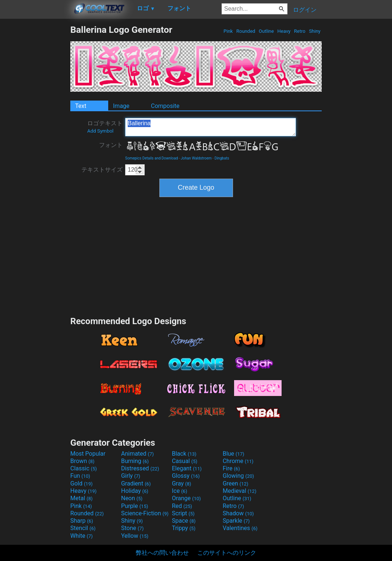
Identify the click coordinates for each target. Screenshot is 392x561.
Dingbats (222, 158)
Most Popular (88, 454)
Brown (82, 461)
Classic (84, 468)
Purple (135, 506)
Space (184, 521)
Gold (82, 483)
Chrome (238, 461)
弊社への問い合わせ (162, 553)
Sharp (82, 521)
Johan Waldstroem (196, 158)
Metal (82, 498)
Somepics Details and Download (151, 158)
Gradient (136, 483)
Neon (132, 498)
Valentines (240, 528)
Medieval (240, 491)
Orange (186, 498)
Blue (234, 454)
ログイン (305, 10)
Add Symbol (100, 131)
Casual (185, 461)
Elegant (187, 468)
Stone (132, 528)
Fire (231, 468)
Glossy (186, 476)
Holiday (135, 491)
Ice (179, 491)
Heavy (284, 31)
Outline (266, 31)
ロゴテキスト (105, 127)
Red (182, 506)
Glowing (238, 476)
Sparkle (236, 521)
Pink (228, 31)
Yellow (135, 536)
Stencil (83, 528)
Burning (135, 461)
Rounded (246, 31)
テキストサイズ (102, 170)
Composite (165, 106)
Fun (80, 476)
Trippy (184, 528)
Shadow (238, 513)
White (82, 536)
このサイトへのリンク (227, 553)
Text (81, 106)
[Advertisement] (35, 135)
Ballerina (211, 127)
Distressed (140, 468)
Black (184, 454)
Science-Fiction (145, 513)
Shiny (315, 31)
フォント (111, 145)
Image (121, 106)
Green (236, 483)
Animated (137, 454)
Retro (300, 31)
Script (183, 513)
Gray (181, 483)
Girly (131, 476)
